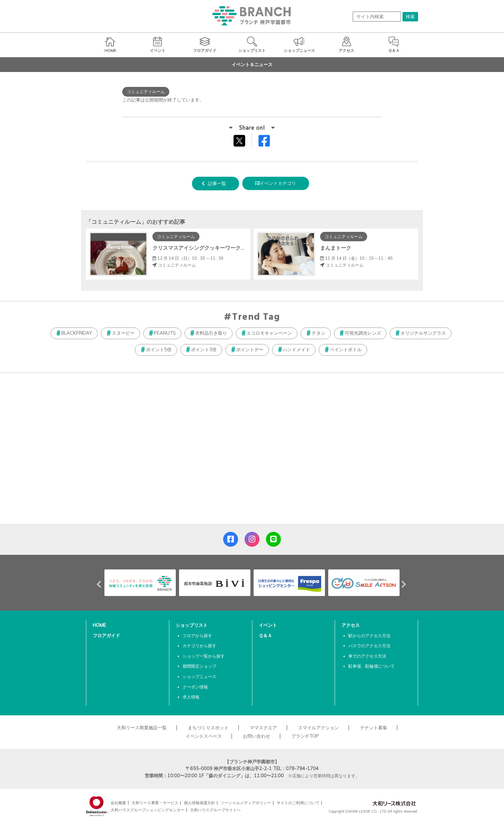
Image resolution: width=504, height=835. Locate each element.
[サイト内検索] (377, 17)
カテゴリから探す (199, 646)
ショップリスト (192, 625)
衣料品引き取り (211, 333)
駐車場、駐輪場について (372, 666)
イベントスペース (204, 736)
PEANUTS (165, 333)
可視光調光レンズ (363, 333)
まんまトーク (336, 248)
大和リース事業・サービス (155, 803)
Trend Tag (256, 317)
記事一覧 (217, 184)
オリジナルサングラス (423, 333)
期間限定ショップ (199, 666)
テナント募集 (374, 728)
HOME (99, 625)
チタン (318, 333)
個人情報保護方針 (199, 803)
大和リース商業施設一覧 (142, 728)
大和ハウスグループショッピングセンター (148, 810)
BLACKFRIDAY (77, 333)
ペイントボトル (346, 350)
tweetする (240, 140)
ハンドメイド (296, 350)
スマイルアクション (318, 728)
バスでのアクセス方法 (369, 646)
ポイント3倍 (204, 350)
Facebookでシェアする (268, 142)
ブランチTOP (305, 736)
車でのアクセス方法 (367, 656)
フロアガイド (106, 636)
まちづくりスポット (208, 728)
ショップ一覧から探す (204, 656)
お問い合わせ (257, 736)
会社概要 (118, 803)
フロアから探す (197, 636)
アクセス (351, 625)
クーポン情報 (195, 687)
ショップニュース (199, 676)
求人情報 (191, 697)
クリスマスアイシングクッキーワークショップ (207, 248)
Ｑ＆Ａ (265, 636)
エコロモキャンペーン (269, 333)
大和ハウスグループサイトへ (215, 810)
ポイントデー (250, 350)
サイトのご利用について (298, 803)
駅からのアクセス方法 (369, 636)
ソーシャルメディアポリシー (246, 803)
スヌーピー (123, 333)
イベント (268, 625)
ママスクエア (263, 728)
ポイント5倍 (159, 350)
